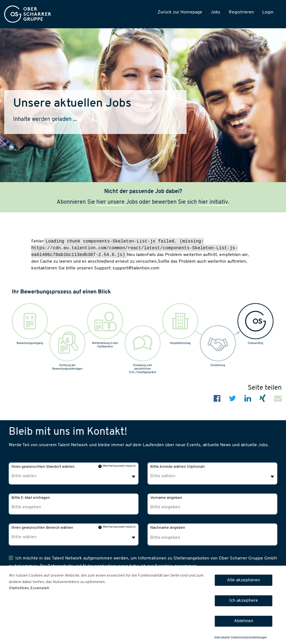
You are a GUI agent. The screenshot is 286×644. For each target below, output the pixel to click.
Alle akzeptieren (244, 580)
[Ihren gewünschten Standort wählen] (40, 476)
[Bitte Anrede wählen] (179, 476)
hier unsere (110, 202)
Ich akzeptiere (244, 601)
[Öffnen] (272, 477)
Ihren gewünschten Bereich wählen (42, 528)
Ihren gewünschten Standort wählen (43, 467)
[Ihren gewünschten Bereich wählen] (40, 537)
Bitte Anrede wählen (177, 467)
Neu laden (137, 255)
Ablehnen (244, 621)
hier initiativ (213, 202)
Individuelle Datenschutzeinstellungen (241, 638)
